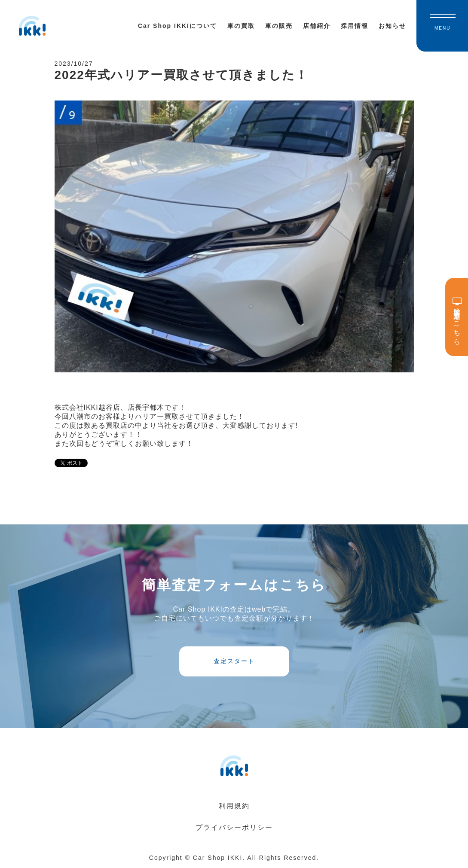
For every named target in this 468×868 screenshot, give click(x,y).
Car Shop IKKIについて (177, 26)
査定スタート (234, 661)
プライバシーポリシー (234, 827)
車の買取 (241, 26)
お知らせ (392, 26)
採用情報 (355, 26)
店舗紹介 (317, 26)
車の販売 (279, 26)
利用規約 (234, 806)
